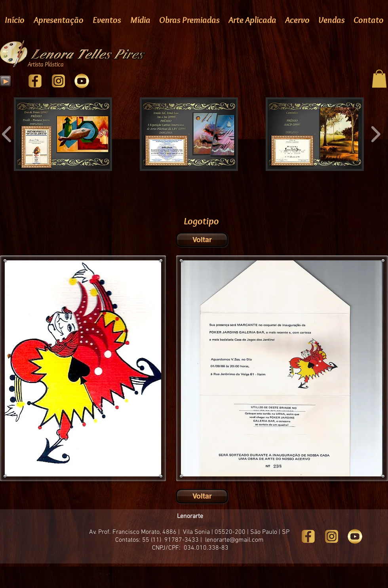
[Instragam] (58, 81)
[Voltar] (202, 240)
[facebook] (35, 81)
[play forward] (376, 135)
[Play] (5, 81)
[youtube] (82, 81)
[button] (379, 79)
